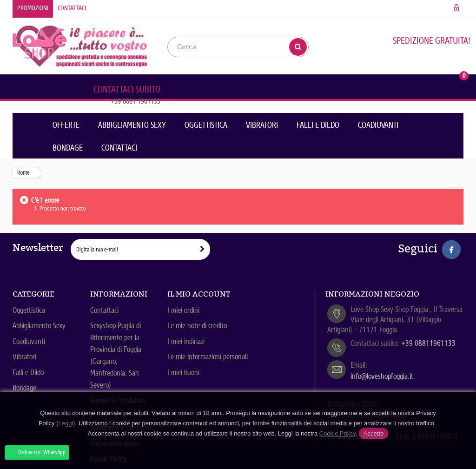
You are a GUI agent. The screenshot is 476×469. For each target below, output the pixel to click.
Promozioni (33, 8)
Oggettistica (206, 125)
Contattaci (72, 8)
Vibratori (262, 125)
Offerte (66, 125)
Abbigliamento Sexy (132, 125)
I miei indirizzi (186, 341)
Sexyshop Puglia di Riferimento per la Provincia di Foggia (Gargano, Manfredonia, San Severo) (116, 355)
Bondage (68, 148)
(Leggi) (66, 423)
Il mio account (199, 294)
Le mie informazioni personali (208, 357)
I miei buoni (183, 373)
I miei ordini (183, 310)
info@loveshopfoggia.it (382, 376)
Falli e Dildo (318, 125)
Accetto (374, 433)
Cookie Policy (337, 433)
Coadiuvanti (378, 125)
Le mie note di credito (197, 326)
